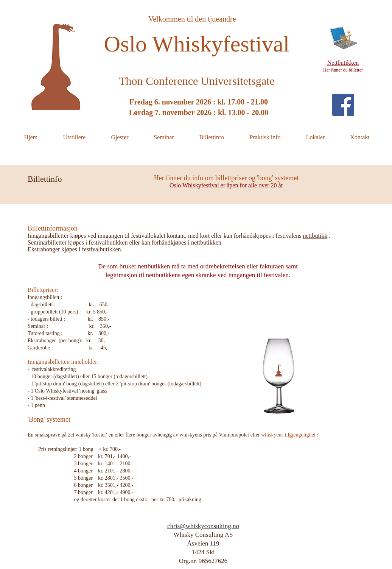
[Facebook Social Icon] (343, 105)
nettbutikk (315, 236)
